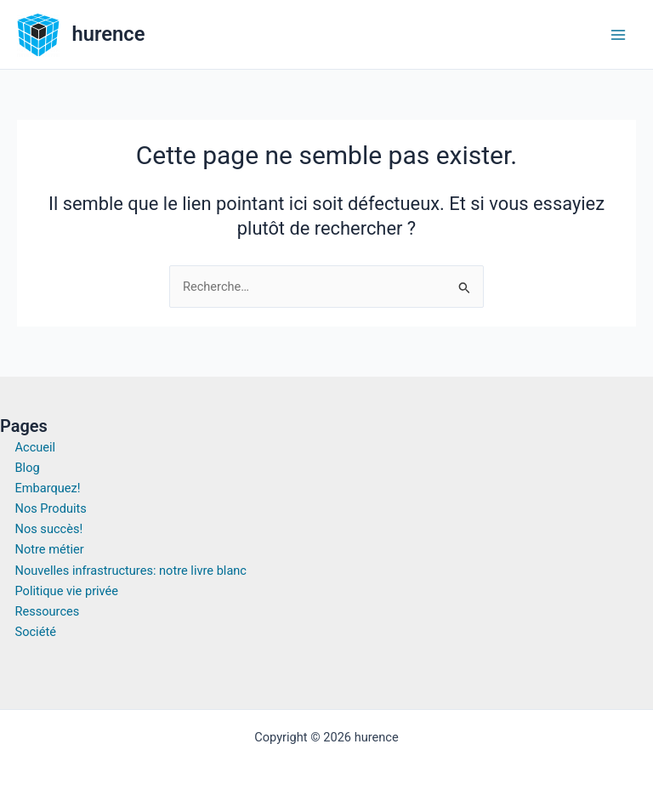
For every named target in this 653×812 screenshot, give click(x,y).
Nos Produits (51, 508)
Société (36, 632)
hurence (109, 34)
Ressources (48, 611)
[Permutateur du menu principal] (618, 35)
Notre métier (50, 549)
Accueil (36, 447)
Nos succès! (49, 529)
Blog (28, 468)
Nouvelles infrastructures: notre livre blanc (131, 571)
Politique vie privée (67, 591)
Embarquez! (48, 488)
